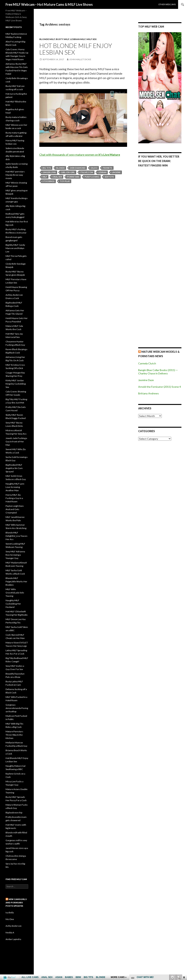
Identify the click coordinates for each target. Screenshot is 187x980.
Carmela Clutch (147, 363)
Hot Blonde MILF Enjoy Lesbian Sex (76, 49)
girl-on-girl (68, 172)
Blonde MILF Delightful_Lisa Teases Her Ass (17, 536)
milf (45, 177)
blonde (60, 168)
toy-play (65, 181)
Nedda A (10, 933)
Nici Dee (10, 919)
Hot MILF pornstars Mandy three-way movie (15, 175)
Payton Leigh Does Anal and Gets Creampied (15, 509)
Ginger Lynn (49, 172)
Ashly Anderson (14, 926)
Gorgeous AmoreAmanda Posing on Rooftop (17, 708)
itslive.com (87, 172)
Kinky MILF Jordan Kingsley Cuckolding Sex (16, 384)
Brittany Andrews (149, 393)
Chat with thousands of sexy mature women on (80, 155)
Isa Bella (10, 913)
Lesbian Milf (78, 39)
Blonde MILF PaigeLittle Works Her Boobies (16, 581)
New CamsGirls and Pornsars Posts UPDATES (16, 903)
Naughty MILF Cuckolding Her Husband (13, 604)
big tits (47, 168)
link (184, 922)
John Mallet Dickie (80, 59)
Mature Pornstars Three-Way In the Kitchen (14, 735)
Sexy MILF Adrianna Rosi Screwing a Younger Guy (15, 555)
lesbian (102, 172)
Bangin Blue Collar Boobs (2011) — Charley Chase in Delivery (158, 372)
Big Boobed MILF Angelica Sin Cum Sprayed (14, 468)
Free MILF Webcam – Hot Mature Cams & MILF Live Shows (49, 4)
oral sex (57, 177)
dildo (94, 168)
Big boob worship (14, 813)
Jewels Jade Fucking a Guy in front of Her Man (16, 441)
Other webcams (167, 4)
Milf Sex (92, 39)
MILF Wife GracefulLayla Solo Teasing (15, 593)
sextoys (109, 177)
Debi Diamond (78, 168)
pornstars (73, 177)
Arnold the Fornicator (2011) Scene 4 (160, 387)
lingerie (116, 172)
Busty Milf (62, 39)
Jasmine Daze (146, 380)
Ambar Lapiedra (13, 939)
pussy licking (92, 177)
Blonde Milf (47, 39)
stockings (49, 181)
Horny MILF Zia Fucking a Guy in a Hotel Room (14, 498)
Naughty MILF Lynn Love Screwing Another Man (15, 487)
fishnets (108, 168)
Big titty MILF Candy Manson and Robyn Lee (15, 248)
